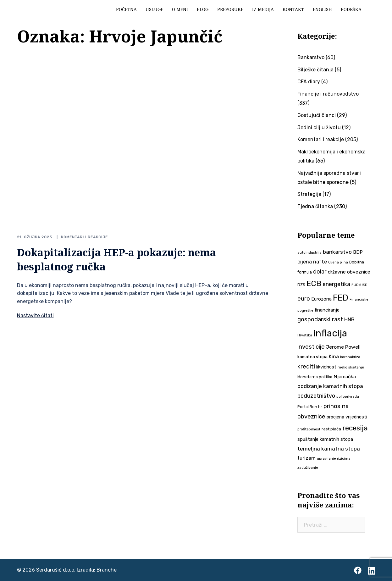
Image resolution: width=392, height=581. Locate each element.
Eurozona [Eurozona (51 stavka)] (321, 299)
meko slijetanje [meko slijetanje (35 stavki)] (351, 367)
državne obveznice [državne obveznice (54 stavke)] (349, 272)
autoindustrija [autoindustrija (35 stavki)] (309, 252)
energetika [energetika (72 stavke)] (336, 284)
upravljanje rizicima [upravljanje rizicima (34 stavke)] (334, 458)
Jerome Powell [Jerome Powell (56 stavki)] (343, 347)
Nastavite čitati (35, 315)
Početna (126, 9)
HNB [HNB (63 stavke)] (349, 319)
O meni (180, 9)
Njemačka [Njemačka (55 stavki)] (345, 376)
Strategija (309, 194)
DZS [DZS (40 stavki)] (301, 285)
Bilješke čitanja (315, 70)
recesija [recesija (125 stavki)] (355, 428)
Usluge (154, 9)
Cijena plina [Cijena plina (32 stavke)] (338, 262)
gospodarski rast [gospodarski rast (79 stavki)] (320, 319)
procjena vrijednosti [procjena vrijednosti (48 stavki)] (347, 417)
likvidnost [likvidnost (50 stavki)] (326, 367)
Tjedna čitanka (315, 206)
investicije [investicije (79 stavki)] (311, 347)
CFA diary (309, 82)
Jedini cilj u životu (319, 127)
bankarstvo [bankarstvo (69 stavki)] (337, 252)
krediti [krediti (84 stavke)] (306, 366)
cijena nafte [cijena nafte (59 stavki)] (312, 262)
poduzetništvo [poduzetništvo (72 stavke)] (316, 396)
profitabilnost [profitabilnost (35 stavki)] (309, 429)
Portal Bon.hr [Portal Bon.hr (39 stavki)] (310, 407)
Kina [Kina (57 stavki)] (334, 356)
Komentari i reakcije (84, 237)
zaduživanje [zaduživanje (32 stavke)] (308, 468)
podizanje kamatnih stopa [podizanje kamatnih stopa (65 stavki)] (330, 386)
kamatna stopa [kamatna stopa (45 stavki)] (312, 357)
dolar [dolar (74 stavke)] (320, 272)
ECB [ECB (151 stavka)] (314, 283)
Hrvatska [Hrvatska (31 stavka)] (305, 335)
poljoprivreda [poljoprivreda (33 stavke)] (348, 397)
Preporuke (230, 9)
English (322, 9)
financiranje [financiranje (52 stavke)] (327, 310)
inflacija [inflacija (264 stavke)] (330, 333)
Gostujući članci (317, 115)
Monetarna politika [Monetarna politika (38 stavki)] (315, 377)
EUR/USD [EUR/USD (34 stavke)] (359, 285)
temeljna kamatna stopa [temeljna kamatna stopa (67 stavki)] (329, 449)
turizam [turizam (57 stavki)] (306, 458)
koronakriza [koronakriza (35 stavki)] (350, 357)
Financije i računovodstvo (328, 94)
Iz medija (263, 9)
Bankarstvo (311, 57)
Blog (203, 9)
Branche (107, 570)
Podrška (351, 9)
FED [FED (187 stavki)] (341, 298)
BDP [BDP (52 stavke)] (358, 252)
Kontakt (293, 9)
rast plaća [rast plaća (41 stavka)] (331, 429)
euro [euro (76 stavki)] (304, 299)
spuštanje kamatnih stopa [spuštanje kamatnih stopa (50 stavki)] (325, 439)
